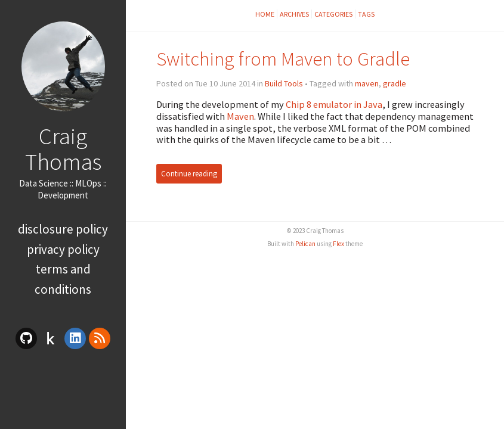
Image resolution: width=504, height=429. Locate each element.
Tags (366, 14)
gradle (395, 83)
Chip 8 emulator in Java (334, 104)
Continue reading (189, 174)
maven (367, 83)
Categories (333, 14)
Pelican (305, 244)
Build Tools (284, 83)
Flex (338, 244)
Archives (294, 14)
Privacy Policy (63, 249)
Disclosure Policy (63, 229)
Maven (240, 116)
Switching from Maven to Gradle (283, 59)
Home (265, 14)
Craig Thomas (63, 149)
